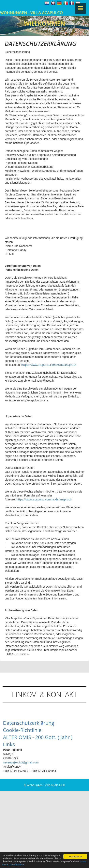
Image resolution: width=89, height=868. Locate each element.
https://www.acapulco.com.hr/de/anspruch (49, 365)
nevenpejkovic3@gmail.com (21, 762)
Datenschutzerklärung (29, 723)
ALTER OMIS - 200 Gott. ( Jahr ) (38, 737)
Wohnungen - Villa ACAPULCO (31, 13)
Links (9, 744)
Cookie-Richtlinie (22, 730)
